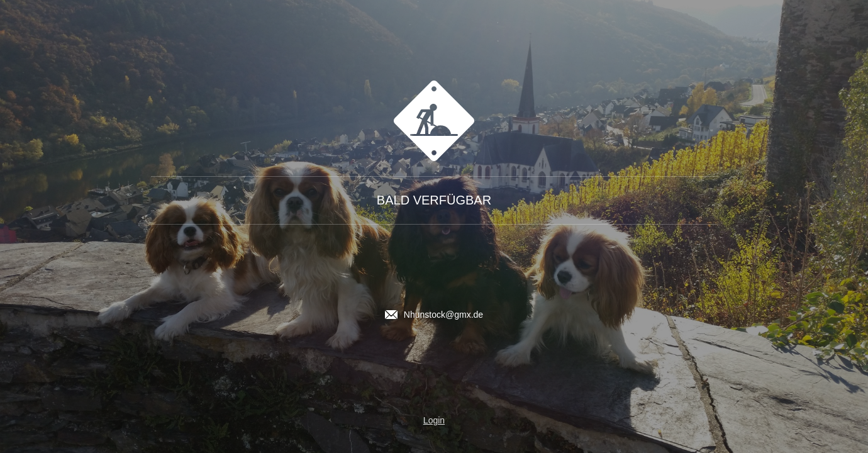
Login (434, 420)
